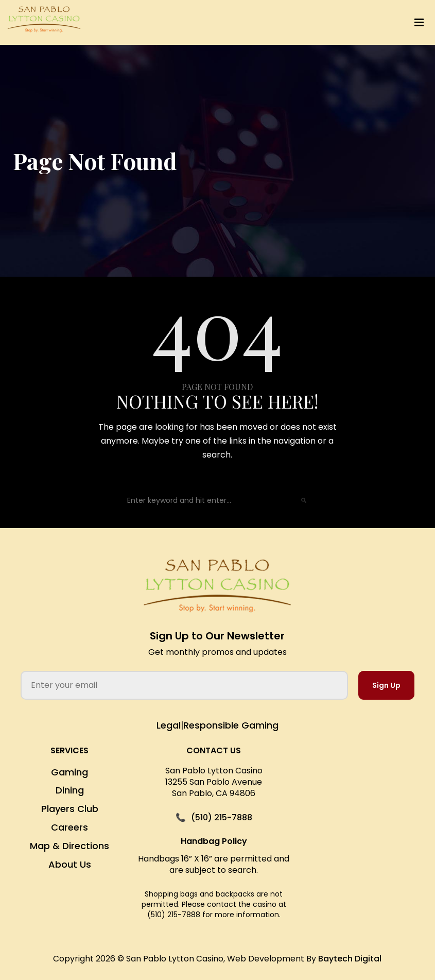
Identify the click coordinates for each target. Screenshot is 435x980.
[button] (284, 22)
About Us (70, 864)
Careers (69, 827)
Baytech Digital (350, 959)
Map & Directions (69, 846)
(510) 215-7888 (222, 818)
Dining (70, 790)
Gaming (69, 772)
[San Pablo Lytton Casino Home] (217, 586)
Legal (169, 725)
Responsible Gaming (231, 725)
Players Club (70, 809)
